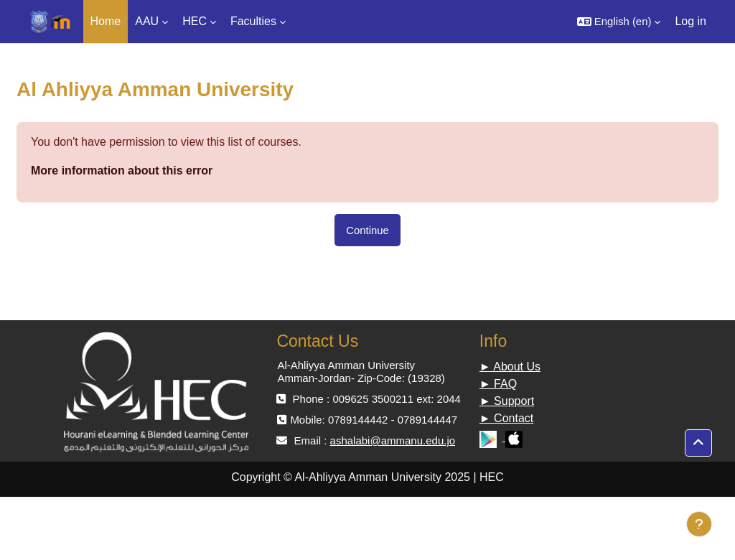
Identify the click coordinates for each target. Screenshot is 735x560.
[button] (619, 22)
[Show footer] (699, 524)
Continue (367, 230)
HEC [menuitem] (195, 21)
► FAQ (498, 384)
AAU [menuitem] (147, 21)
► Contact (506, 418)
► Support (507, 401)
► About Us (510, 367)
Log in (690, 21)
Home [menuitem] (106, 21)
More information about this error (122, 171)
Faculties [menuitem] (253, 21)
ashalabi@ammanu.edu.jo (393, 440)
